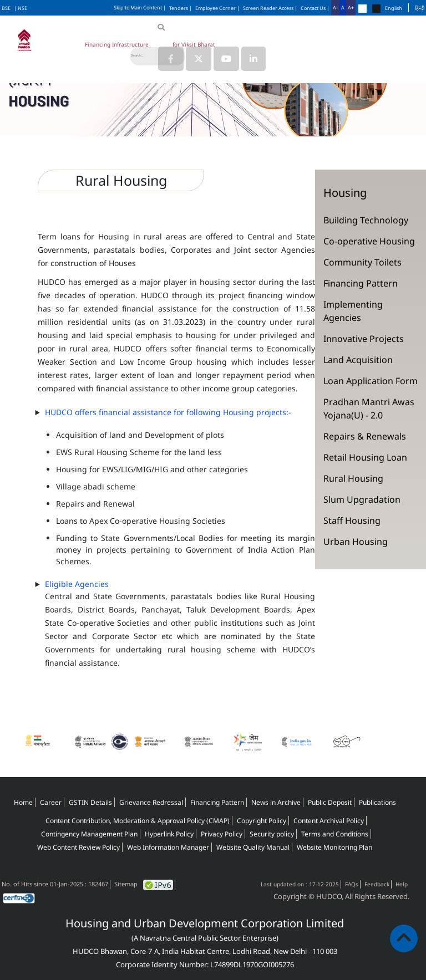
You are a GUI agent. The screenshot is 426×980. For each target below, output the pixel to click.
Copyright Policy (262, 821)
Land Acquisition (358, 360)
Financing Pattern (361, 283)
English (394, 8)
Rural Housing (353, 478)
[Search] (158, 56)
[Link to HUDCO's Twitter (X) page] (200, 59)
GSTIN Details (90, 802)
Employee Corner (217, 8)
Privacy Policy (222, 834)
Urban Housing (356, 542)
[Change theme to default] (362, 9)
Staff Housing (352, 520)
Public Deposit (330, 802)
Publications (377, 802)
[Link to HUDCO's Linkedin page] (253, 59)
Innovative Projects (364, 339)
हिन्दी (420, 8)
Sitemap (126, 884)
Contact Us (315, 8)
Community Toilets (362, 262)
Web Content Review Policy (78, 847)
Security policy (272, 834)
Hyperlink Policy (169, 834)
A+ (351, 7)
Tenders (181, 8)
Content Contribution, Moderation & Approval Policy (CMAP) (138, 821)
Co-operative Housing (369, 241)
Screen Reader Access (270, 8)
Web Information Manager (168, 847)
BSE (6, 8)
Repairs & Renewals (365, 436)
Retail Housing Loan (365, 457)
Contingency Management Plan (89, 834)
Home (23, 802)
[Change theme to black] (376, 9)
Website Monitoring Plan (334, 847)
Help (402, 884)
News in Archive (276, 802)
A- (335, 7)
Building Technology (366, 220)
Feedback (377, 884)
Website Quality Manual (253, 847)
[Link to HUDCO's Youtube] (226, 59)
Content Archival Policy (329, 821)
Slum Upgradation (362, 499)
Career (51, 802)
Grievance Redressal (151, 802)
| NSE (21, 8)
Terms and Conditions (335, 834)
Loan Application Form (371, 381)
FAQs (352, 884)
